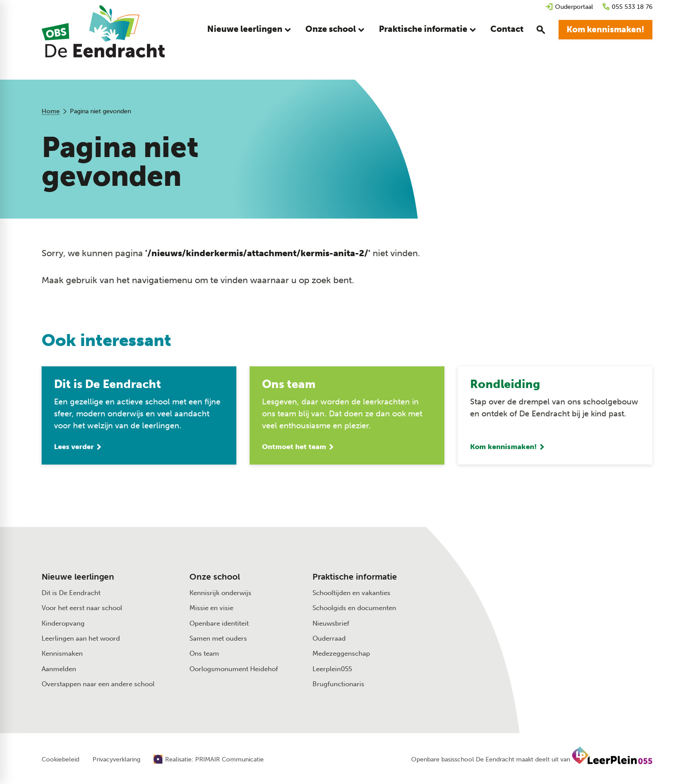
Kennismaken (62, 656)
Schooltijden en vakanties (351, 595)
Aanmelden (59, 671)
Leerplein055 (332, 671)
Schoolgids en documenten (354, 610)
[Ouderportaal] (569, 7)
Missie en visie (211, 610)
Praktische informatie (355, 579)
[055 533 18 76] (627, 7)
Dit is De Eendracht (71, 595)
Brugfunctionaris (338, 686)
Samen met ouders (218, 641)
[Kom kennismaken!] (605, 31)
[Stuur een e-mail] (556, 592)
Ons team (204, 656)
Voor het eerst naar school (82, 610)
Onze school (215, 579)
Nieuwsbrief (331, 626)
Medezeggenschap (341, 656)
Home (51, 111)
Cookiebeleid (60, 762)
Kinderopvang (63, 626)
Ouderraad (329, 641)
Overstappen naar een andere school (98, 686)
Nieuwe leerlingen (78, 579)
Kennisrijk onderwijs (220, 595)
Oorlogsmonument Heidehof (234, 671)
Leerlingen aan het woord (81, 641)
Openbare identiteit (219, 626)
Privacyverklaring (116, 762)
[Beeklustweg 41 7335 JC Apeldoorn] (561, 611)
